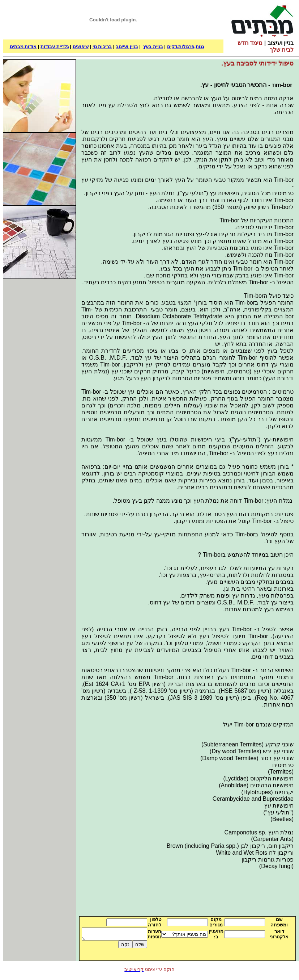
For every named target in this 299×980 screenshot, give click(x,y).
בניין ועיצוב (127, 47)
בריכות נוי (102, 47)
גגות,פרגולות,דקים (185, 47)
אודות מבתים (23, 47)
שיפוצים (81, 47)
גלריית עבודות (55, 47)
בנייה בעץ (153, 47)
